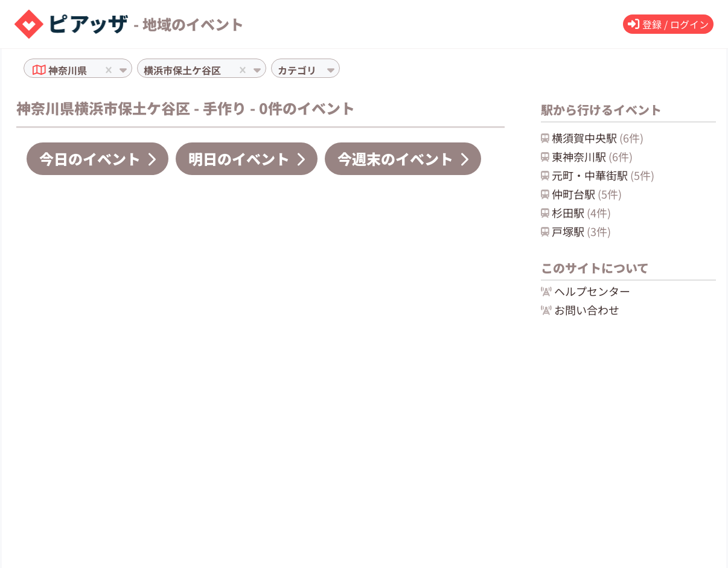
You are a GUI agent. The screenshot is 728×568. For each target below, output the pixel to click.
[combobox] (91, 70)
